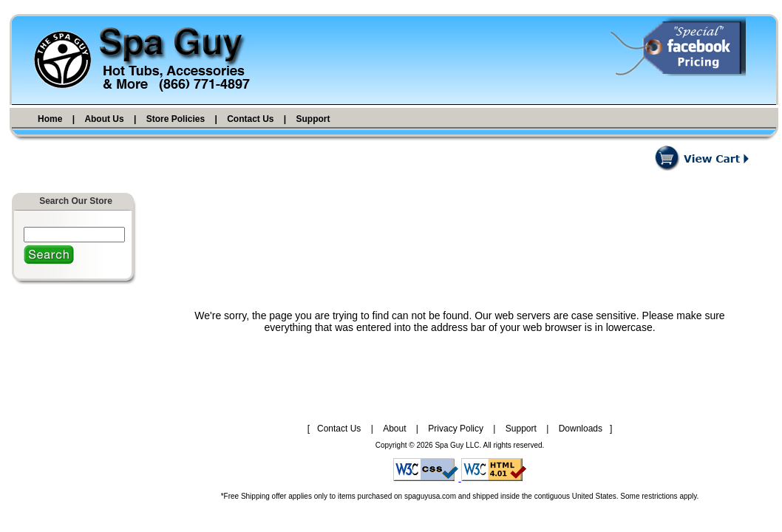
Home (50, 119)
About (394, 429)
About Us (104, 119)
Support (313, 119)
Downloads (581, 429)
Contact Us (250, 119)
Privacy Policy (456, 429)
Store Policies (176, 119)
